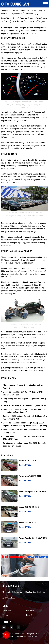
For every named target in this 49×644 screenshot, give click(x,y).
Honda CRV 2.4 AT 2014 (28, 523)
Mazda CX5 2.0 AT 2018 (29, 507)
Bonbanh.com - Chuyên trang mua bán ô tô (20, 636)
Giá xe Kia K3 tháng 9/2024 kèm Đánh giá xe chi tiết (25, 405)
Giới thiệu (30, 611)
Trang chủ (7, 611)
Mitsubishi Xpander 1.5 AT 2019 (32, 492)
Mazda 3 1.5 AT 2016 (27, 461)
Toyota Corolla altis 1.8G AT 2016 (33, 538)
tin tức (15, 11)
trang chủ (5, 11)
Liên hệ (29, 615)
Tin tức (5, 615)
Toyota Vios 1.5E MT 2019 (30, 476)
